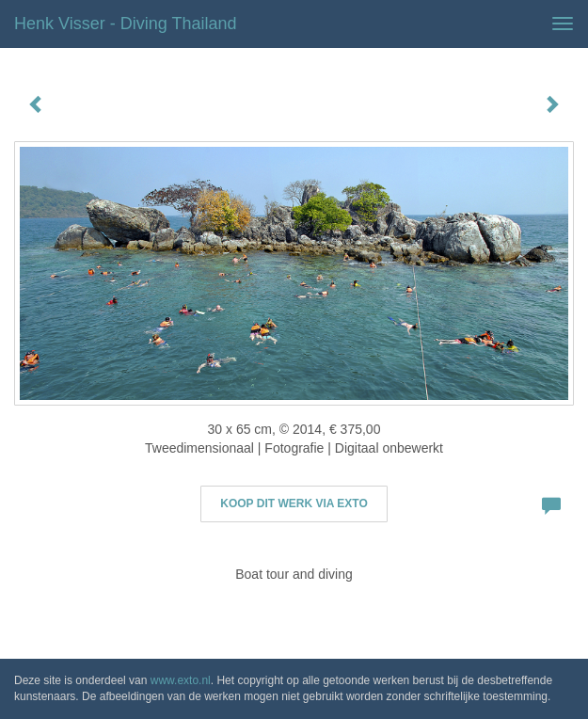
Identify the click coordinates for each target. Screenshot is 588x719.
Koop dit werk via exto (294, 503)
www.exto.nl (181, 680)
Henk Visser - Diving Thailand (125, 24)
